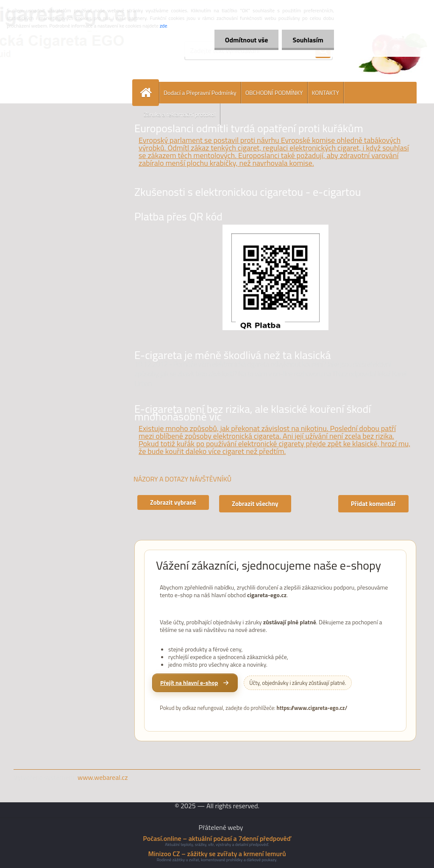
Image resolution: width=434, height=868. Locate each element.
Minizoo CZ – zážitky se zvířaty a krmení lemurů (217, 854)
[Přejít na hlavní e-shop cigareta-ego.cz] (195, 683)
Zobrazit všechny (255, 504)
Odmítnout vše (247, 40)
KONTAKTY (325, 93)
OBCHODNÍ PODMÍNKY (274, 93)
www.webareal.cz (103, 777)
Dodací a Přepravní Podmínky (200, 93)
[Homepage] (149, 93)
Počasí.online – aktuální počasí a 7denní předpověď (217, 838)
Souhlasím (308, 40)
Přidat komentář (373, 504)
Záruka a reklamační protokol (180, 114)
